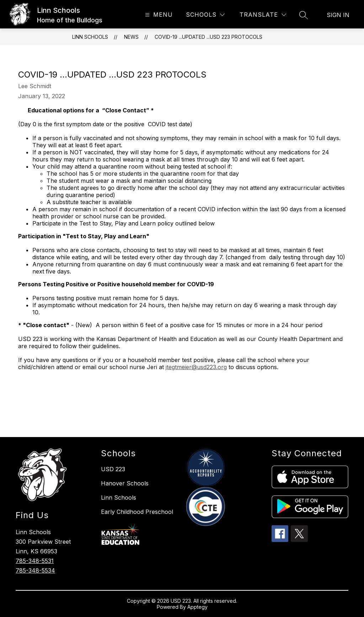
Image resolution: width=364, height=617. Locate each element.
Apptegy (197, 607)
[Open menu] (158, 15)
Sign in (338, 15)
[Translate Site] (263, 15)
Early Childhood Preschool (137, 512)
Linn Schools (90, 37)
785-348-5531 (35, 561)
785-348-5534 (35, 570)
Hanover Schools (125, 483)
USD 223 (113, 469)
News (131, 37)
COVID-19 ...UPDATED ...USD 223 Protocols (208, 37)
